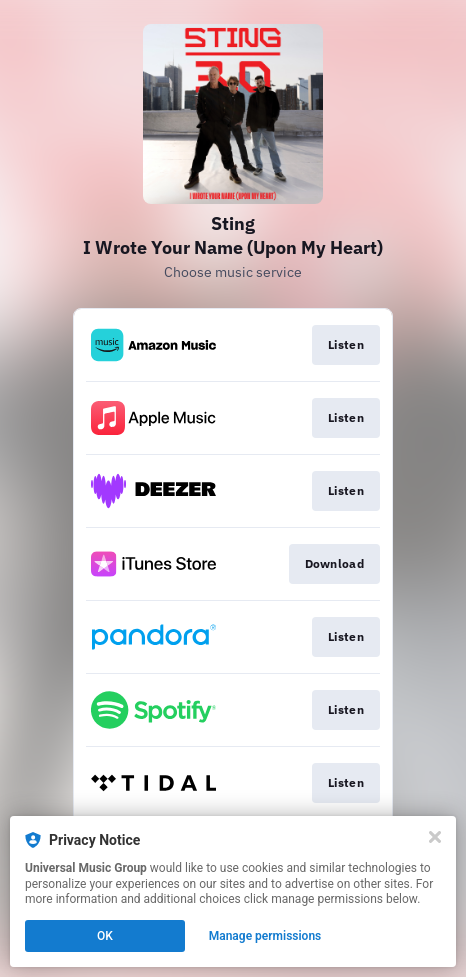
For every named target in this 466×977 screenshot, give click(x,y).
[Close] (435, 837)
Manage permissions (265, 936)
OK (105, 936)
